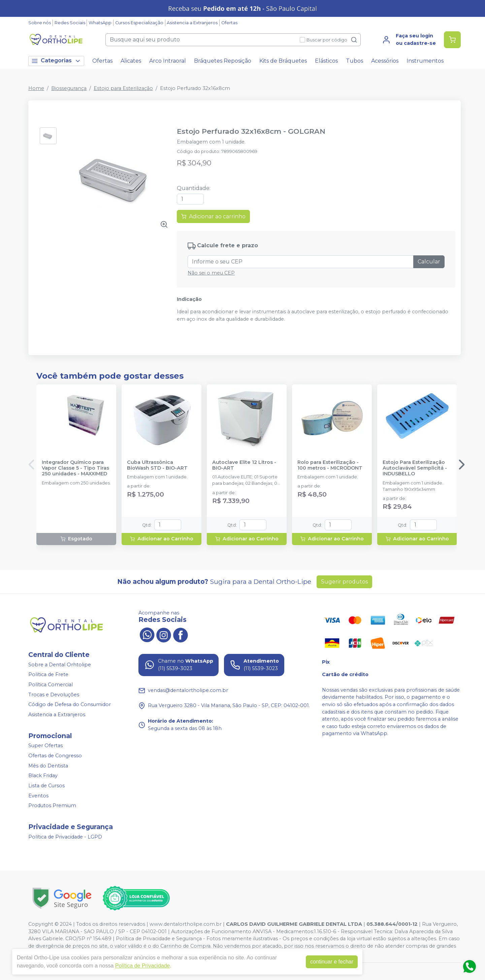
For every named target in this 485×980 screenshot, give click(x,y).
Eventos (38, 796)
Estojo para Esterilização (123, 88)
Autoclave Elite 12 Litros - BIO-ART (244, 465)
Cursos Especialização (139, 23)
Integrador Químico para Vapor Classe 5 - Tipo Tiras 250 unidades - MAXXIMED (75, 468)
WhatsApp (100, 23)
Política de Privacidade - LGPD (65, 837)
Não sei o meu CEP (211, 273)
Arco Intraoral (168, 61)
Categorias (56, 61)
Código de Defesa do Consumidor (70, 704)
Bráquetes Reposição (223, 61)
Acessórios (385, 61)
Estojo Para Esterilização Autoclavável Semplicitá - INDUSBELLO (415, 468)
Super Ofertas (45, 746)
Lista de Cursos (46, 786)
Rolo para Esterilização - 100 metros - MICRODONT (330, 465)
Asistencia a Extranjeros (192, 23)
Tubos (354, 61)
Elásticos (326, 61)
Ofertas (229, 23)
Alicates (131, 61)
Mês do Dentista (48, 766)
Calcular (429, 262)
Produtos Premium (52, 805)
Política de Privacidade (143, 966)
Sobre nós (40, 23)
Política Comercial (51, 685)
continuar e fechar (332, 962)
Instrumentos (425, 61)
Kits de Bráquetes (283, 61)
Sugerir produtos (344, 582)
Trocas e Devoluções (54, 695)
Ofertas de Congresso (55, 756)
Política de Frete (48, 675)
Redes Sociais (70, 23)
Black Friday (43, 776)
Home (36, 88)
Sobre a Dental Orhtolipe (60, 665)
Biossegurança (69, 88)
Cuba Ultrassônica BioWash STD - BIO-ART (157, 465)
